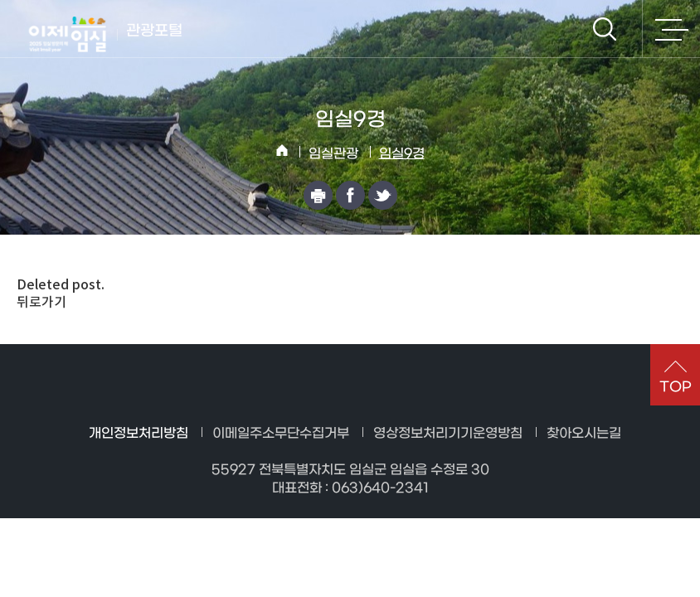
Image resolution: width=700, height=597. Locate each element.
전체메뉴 (671, 29)
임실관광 (333, 154)
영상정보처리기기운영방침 (448, 433)
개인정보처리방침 (139, 433)
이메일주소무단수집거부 (281, 433)
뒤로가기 (41, 302)
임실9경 (402, 154)
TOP (676, 387)
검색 (605, 29)
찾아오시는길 (584, 433)
